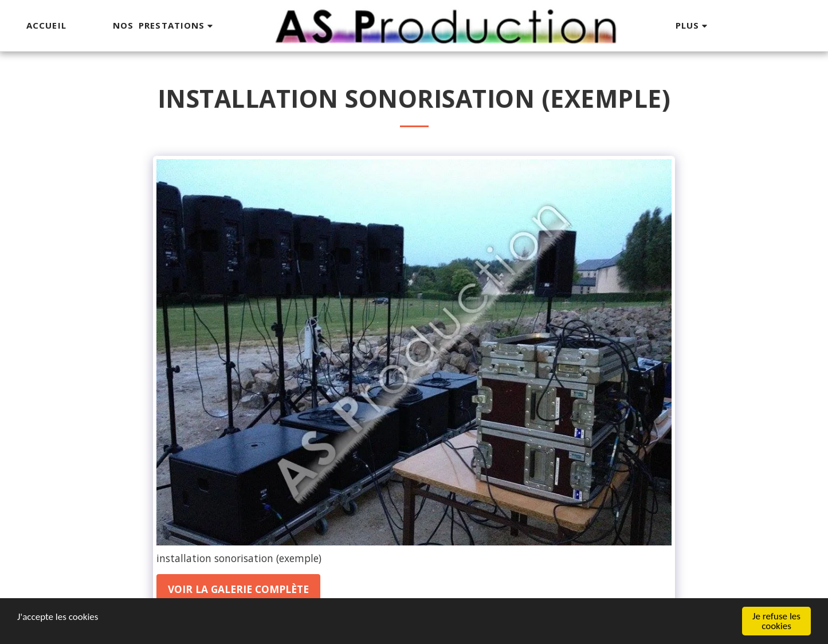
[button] (164, 25)
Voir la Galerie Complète (238, 589)
